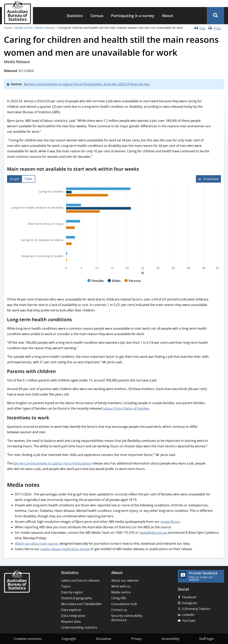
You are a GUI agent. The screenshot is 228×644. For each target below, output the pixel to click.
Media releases (45, 28)
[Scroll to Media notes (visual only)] (44, 485)
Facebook (189, 597)
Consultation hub (124, 604)
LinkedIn (188, 615)
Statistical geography (77, 598)
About (168, 16)
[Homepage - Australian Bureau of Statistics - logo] (17, 12)
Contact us (119, 610)
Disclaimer (104, 639)
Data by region (72, 592)
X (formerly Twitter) (196, 609)
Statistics (75, 16)
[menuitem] (75, 16)
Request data (71, 622)
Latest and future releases (80, 580)
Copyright (69, 639)
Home (8, 28)
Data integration (73, 616)
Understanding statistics (79, 627)
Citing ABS (119, 598)
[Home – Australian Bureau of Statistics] (17, 582)
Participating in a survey (133, 16)
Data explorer (71, 610)
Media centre (24, 28)
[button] (215, 16)
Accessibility (171, 639)
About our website (125, 580)
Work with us (121, 586)
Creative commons (28, 639)
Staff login (207, 639)
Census (97, 16)
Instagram (190, 603)
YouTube (189, 621)
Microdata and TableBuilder (82, 604)
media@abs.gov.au (153, 533)
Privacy (137, 639)
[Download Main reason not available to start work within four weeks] (208, 179)
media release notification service (65, 549)
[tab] (15, 179)
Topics (66, 586)
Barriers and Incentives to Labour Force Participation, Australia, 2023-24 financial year (87, 84)
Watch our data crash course (36, 544)
